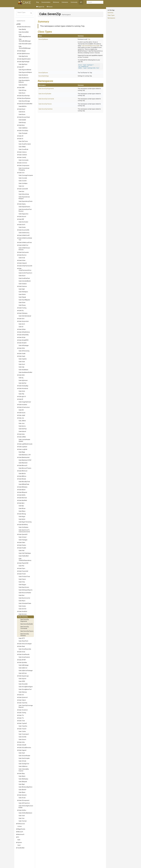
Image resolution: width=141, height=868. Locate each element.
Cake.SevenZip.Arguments (25, 620)
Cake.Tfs (21, 715)
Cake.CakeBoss (23, 128)
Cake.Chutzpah (23, 133)
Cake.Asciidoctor (23, 75)
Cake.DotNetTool (23, 245)
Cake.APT (21, 67)
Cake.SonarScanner (24, 657)
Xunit (19, 845)
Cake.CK (21, 136)
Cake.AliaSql (22, 29)
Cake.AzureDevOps (24, 96)
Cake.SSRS (22, 681)
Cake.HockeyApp (23, 386)
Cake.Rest (21, 595)
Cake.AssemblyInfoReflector (24, 81)
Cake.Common (23, 163)
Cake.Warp (22, 774)
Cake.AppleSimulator (25, 59)
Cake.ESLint (22, 276)
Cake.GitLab (22, 337)
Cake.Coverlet (23, 181)
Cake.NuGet (22, 519)
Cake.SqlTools (23, 673)
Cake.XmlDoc (22, 810)
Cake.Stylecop (23, 692)
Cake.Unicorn (22, 739)
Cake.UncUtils (22, 737)
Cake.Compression (24, 165)
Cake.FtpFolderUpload (25, 316)
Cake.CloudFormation (25, 144)
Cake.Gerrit (22, 324)
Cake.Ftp (21, 311)
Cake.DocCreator (23, 222)
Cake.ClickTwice (23, 141)
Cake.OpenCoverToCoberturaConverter (24, 531)
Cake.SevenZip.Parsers (27, 631)
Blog (38, 2)
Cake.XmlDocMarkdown (25, 813)
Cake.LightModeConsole (25, 444)
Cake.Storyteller (23, 684)
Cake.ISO (21, 410)
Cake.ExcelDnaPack (24, 278)
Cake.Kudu (22, 434)
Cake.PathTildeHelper (25, 553)
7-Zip (89, 39)
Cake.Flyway (22, 305)
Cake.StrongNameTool (25, 689)
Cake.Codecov (23, 152)
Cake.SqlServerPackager (26, 671)
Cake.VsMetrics (23, 766)
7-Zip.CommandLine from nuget (90, 46)
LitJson (20, 826)
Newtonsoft (21, 834)
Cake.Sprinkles (23, 662)
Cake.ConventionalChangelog (24, 169)
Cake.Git (21, 327)
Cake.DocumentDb (24, 230)
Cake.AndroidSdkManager (25, 47)
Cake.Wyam (22, 792)
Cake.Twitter (22, 731)
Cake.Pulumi (22, 579)
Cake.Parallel (22, 548)
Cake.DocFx (22, 225)
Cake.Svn (21, 695)
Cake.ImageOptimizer (25, 402)
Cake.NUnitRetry (23, 525)
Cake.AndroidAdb (24, 32)
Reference (56, 2)
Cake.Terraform (23, 710)
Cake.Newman (23, 498)
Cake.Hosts (22, 391)
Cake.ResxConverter (24, 598)
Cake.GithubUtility (24, 335)
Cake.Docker (22, 227)
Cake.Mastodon (23, 463)
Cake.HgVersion (23, 380)
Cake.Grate (22, 362)
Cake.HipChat (22, 383)
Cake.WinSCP (22, 790)
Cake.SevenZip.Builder (27, 624)
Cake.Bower (22, 114)
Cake (19, 24)
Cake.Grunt (22, 364)
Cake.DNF (21, 219)
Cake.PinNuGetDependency (25, 560)
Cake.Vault (22, 753)
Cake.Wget (22, 784)
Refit (19, 840)
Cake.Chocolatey (23, 131)
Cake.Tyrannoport (24, 734)
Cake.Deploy (22, 204)
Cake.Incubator (23, 405)
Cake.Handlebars (23, 370)
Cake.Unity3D (22, 745)
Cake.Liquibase (23, 447)
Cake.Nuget (22, 517)
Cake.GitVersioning (24, 351)
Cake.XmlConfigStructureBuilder (26, 807)
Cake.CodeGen (23, 155)
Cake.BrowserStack (24, 117)
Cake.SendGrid (23, 611)
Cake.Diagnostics (23, 214)
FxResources (21, 824)
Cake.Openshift (23, 534)
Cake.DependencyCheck (25, 201)
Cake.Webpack (23, 782)
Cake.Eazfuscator (24, 252)
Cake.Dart (21, 191)
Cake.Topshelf (23, 723)
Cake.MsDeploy (23, 487)
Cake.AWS (22, 88)
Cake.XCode (22, 798)
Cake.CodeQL (22, 157)
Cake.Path (22, 551)
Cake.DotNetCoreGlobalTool (25, 239)
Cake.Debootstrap (24, 194)
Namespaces (111, 18)
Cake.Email (22, 258)
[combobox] (95, 2)
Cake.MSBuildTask (24, 484)
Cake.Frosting (22, 308)
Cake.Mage (22, 452)
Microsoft (20, 832)
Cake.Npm (22, 503)
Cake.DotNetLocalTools (25, 242)
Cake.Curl (21, 186)
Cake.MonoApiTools (24, 482)
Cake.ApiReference (24, 54)
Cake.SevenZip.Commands (25, 628)
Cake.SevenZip (23, 617)
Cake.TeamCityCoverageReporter (26, 706)
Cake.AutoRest (23, 85)
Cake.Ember (22, 260)
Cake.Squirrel (22, 679)
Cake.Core (22, 173)
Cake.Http (21, 394)
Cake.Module (22, 479)
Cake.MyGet (22, 490)
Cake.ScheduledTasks (25, 603)
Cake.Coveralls (23, 178)
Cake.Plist (21, 566)
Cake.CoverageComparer (26, 175)
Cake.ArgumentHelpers (25, 72)
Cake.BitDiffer (23, 106)
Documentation (46, 2)
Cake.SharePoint (23, 641)
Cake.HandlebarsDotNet (25, 372)
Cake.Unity (22, 742)
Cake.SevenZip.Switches (25, 635)
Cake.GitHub (22, 329)
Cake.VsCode (22, 761)
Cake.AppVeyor (23, 64)
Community (74, 2)
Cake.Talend (22, 700)
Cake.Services (23, 614)
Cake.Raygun (22, 585)
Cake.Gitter (22, 348)
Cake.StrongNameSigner (26, 687)
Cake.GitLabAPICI (24, 340)
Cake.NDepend (23, 492)
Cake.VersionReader (24, 756)
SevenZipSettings (44, 76)
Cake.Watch (22, 776)
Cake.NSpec (22, 511)
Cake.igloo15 (22, 397)
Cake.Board (22, 109)
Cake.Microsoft (23, 465)
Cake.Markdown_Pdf (25, 455)
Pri (18, 837)
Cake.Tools (22, 721)
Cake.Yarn (22, 818)
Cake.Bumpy (22, 123)
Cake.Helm (22, 375)
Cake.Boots (22, 112)
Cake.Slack (22, 646)
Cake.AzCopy (22, 90)
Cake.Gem (22, 319)
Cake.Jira (21, 418)
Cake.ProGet (22, 574)
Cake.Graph (22, 356)
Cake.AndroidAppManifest (25, 36)
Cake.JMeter (22, 421)
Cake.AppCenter (23, 56)
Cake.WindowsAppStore (25, 787)
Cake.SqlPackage (24, 665)
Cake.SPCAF (22, 660)
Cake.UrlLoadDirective (25, 748)
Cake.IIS (21, 399)
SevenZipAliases (43, 39)
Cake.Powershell (23, 571)
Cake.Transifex (23, 726)
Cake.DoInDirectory (24, 233)
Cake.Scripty (22, 606)
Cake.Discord (22, 217)
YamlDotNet (21, 848)
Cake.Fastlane (23, 284)
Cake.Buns (22, 125)
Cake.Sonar (22, 652)
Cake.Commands (24, 160)
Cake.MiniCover (23, 471)
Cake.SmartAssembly (25, 649)
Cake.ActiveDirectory (25, 27)
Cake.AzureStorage (24, 101)
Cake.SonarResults (24, 654)
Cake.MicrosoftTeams (25, 468)
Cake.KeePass (23, 429)
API (81, 2)
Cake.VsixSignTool (24, 764)
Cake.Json (22, 423)
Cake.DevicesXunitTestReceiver (25, 210)
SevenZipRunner (43, 73)
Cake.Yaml (22, 816)
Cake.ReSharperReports (25, 590)
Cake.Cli (21, 139)
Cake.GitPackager (24, 345)
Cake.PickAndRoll (24, 556)
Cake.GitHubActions (24, 332)
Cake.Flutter (22, 302)
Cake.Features (23, 286)
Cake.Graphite (23, 359)
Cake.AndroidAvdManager (25, 40)
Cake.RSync (22, 601)
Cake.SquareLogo (24, 676)
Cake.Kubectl (22, 431)
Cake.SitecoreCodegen (25, 644)
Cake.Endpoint (23, 263)
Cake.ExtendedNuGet (25, 281)
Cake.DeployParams (24, 207)
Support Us (40, 7)
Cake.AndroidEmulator (25, 44)
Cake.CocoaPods (23, 149)
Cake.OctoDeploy (23, 527)
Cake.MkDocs (22, 476)
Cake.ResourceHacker (25, 593)
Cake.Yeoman (23, 821)
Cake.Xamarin (23, 795)
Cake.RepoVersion (24, 587)
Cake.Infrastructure (24, 407)
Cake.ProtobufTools (24, 577)
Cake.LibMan (22, 437)
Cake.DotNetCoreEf (24, 235)
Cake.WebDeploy (23, 779)
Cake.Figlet (22, 289)
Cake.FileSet (22, 294)
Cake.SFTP (22, 638)
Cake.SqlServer (23, 668)
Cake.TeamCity (23, 703)
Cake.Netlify (22, 495)
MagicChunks (21, 829)
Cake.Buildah (22, 120)
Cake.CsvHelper (23, 183)
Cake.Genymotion (24, 321)
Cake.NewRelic (23, 500)
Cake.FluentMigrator (24, 300)
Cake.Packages (23, 540)
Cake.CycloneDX (23, 189)
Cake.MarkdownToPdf (25, 460)
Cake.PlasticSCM (23, 563)
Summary (110, 13)
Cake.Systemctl (23, 697)
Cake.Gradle (22, 354)
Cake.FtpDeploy (23, 313)
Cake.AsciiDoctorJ (24, 78)
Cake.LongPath (23, 449)
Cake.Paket (22, 542)
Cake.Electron (23, 255)
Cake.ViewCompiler (24, 758)
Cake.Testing (22, 713)
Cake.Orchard (22, 537)
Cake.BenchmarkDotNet (25, 104)
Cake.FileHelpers (23, 292)
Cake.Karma (22, 426)
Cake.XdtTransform (24, 803)
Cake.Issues (22, 413)
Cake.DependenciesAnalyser (24, 198)
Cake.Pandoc (22, 545)
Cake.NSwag (22, 514)
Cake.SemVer (23, 609)
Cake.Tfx (21, 718)
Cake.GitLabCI (23, 343)
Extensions (65, 2)
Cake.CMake (22, 147)
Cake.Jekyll (22, 415)
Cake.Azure (22, 93)
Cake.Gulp (21, 367)
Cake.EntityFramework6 (25, 266)
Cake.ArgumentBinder (25, 70)
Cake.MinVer (22, 474)
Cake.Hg (21, 378)
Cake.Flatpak (22, 297)
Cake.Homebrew (23, 388)
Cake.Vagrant (22, 750)
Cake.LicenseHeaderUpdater (24, 440)
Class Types (111, 15)
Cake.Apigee (22, 51)
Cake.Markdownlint (24, 457)
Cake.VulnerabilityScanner (24, 770)
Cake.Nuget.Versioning (25, 522)
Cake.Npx (21, 506)
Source (50, 7)
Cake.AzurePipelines (25, 98)
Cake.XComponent (24, 800)
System (20, 842)
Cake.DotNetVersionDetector (24, 249)
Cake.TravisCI (22, 729)
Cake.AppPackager (24, 62)
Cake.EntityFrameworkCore (25, 269)
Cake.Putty (22, 582)
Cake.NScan (22, 508)
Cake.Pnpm (22, 568)
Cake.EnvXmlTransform (25, 273)
